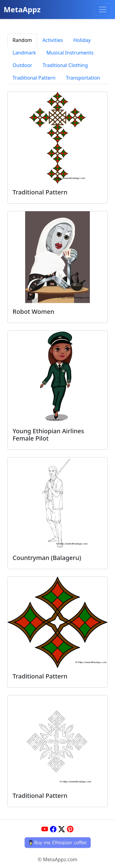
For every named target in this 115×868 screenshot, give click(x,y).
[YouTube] (45, 829)
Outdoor (22, 65)
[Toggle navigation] (103, 9)
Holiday (82, 40)
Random (22, 40)
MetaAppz (22, 9)
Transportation (83, 78)
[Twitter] (62, 829)
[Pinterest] (70, 829)
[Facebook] (53, 829)
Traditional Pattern (34, 78)
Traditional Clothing (65, 65)
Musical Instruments (70, 53)
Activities (53, 40)
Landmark (24, 53)
